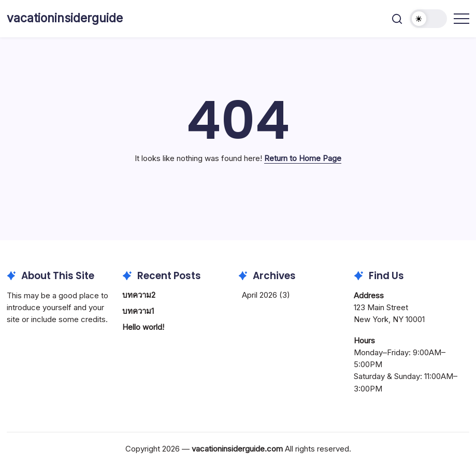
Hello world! (143, 327)
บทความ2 (139, 295)
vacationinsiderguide (65, 18)
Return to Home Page (303, 158)
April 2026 (259, 295)
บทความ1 (138, 311)
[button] (397, 19)
